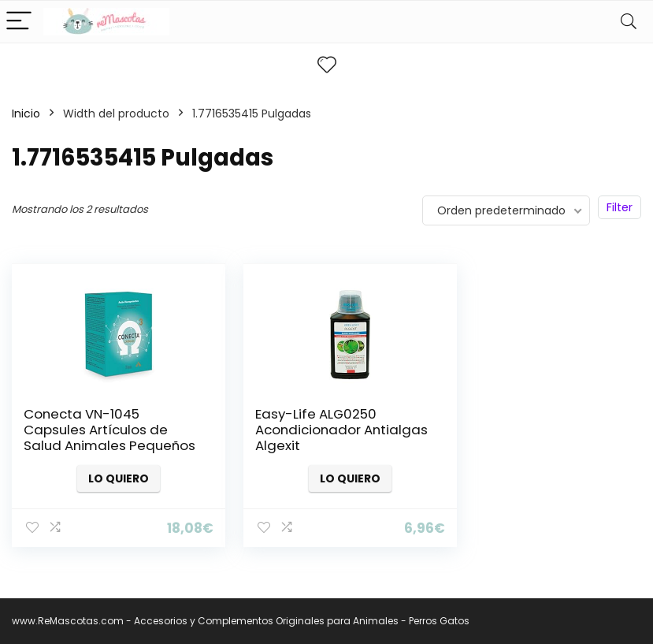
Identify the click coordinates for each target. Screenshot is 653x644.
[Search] (629, 22)
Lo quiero (111, 478)
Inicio (26, 114)
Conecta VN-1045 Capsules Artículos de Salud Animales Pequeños (96, 437)
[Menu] (19, 22)
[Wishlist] (327, 65)
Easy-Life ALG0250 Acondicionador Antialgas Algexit (301, 430)
